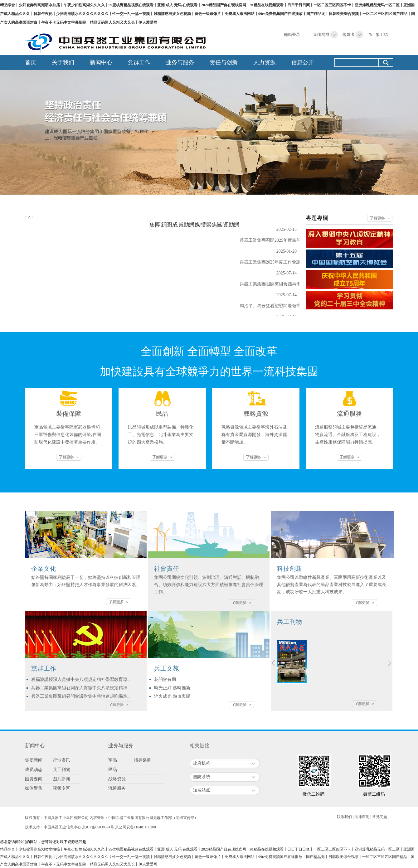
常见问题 (380, 817)
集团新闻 (34, 760)
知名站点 (202, 790)
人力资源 (265, 62)
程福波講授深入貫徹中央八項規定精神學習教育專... (81, 679)
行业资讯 (61, 760)
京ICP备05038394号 (98, 827)
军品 (113, 760)
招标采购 (143, 760)
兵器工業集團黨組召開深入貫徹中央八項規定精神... (81, 688)
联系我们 (344, 817)
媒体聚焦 (34, 788)
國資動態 (228, 225)
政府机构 (202, 763)
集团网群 (321, 34)
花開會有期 (165, 679)
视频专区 (61, 788)
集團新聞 (161, 225)
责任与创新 (224, 62)
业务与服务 (180, 62)
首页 (31, 62)
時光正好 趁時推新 (172, 688)
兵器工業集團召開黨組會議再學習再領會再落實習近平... (294, 284)
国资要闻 (34, 779)
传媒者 (349, 34)
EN (386, 35)
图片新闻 (61, 779)
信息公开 (303, 62)
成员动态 (34, 770)
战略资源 (117, 779)
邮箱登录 (292, 34)
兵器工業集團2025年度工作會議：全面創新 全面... (288, 262)
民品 (113, 770)
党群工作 (139, 62)
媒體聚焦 (206, 225)
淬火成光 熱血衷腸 (172, 696)
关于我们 (63, 62)
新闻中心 (101, 62)
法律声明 (362, 817)
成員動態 (183, 225)
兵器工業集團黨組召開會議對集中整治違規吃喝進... (81, 696)
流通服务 (117, 788)
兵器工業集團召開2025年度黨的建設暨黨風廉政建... (289, 240)
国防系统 (202, 777)
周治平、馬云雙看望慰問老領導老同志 (277, 306)
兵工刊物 (61, 770)
